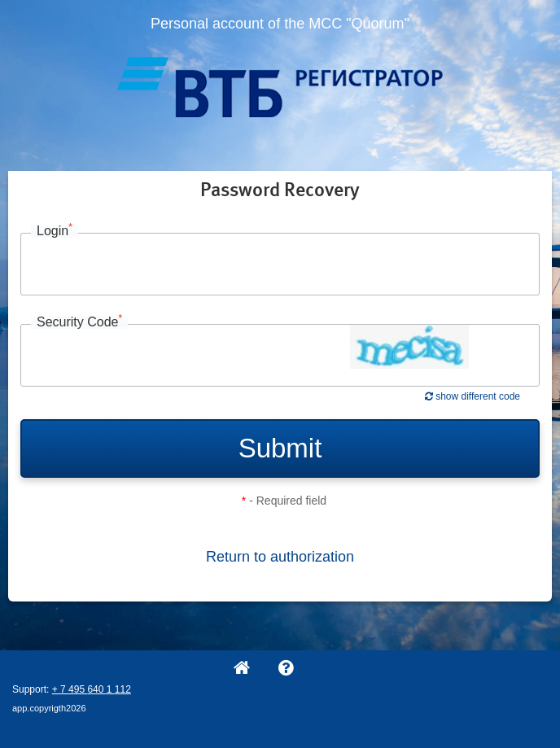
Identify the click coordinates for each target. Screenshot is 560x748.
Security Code (79, 322)
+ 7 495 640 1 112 (92, 689)
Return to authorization (280, 557)
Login (55, 231)
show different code (472, 396)
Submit (280, 448)
